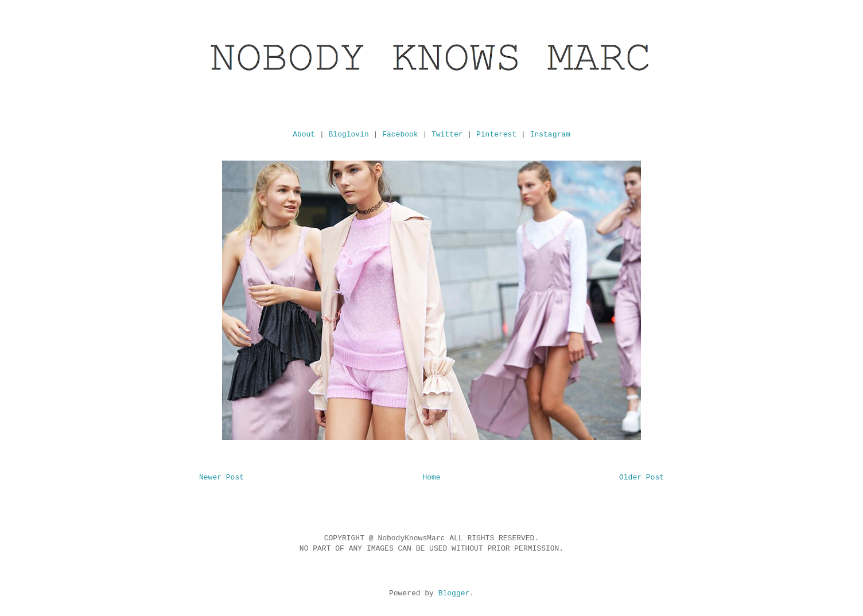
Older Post (642, 477)
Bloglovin (349, 134)
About (304, 134)
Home (431, 477)
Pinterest (496, 134)
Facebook (400, 134)
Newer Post (221, 477)
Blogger (454, 593)
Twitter (447, 134)
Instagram (550, 134)
